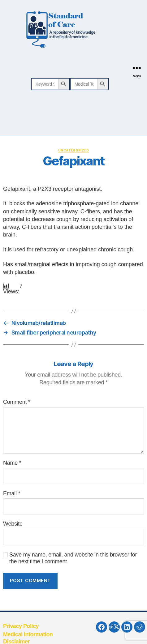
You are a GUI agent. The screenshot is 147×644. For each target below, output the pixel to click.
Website (13, 524)
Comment (17, 402)
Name (12, 463)
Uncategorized (73, 150)
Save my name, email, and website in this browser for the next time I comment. (73, 558)
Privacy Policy (21, 626)
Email (12, 493)
